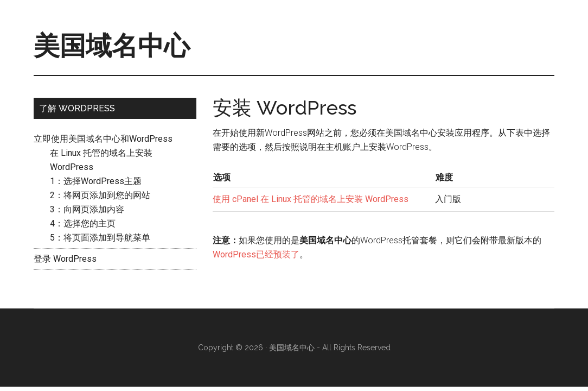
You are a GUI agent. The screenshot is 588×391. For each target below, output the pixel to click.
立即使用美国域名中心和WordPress (103, 139)
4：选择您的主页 (83, 223)
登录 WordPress (65, 259)
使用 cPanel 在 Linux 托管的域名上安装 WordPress (311, 199)
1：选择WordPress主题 (96, 181)
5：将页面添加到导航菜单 (100, 238)
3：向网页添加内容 (87, 209)
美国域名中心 (112, 46)
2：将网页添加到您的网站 (100, 195)
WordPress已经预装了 (256, 254)
